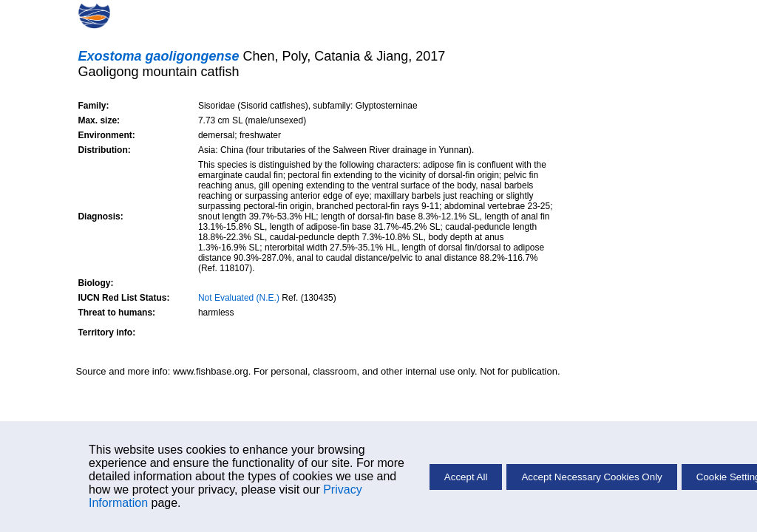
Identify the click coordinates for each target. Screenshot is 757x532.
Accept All (466, 477)
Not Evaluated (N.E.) (239, 298)
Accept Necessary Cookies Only (591, 477)
